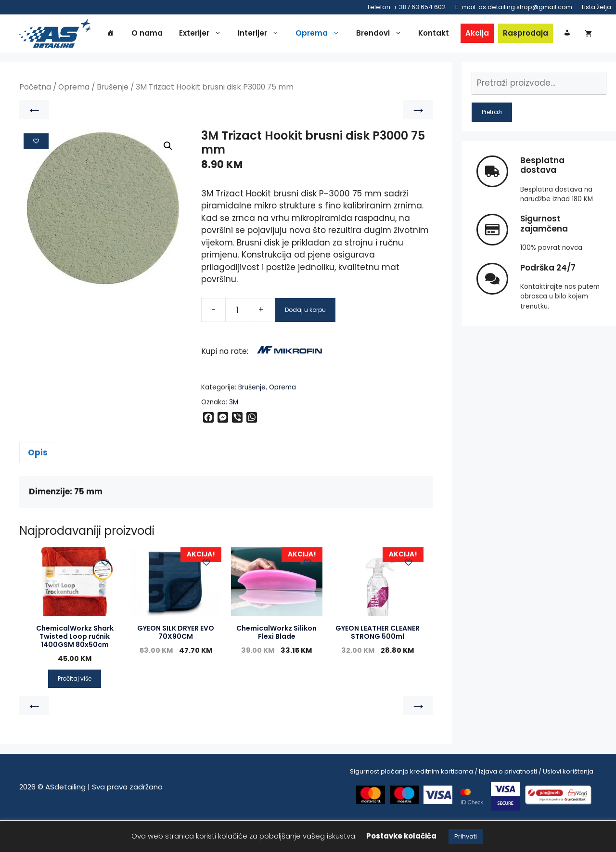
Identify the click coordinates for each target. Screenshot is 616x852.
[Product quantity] (237, 341)
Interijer (278, 35)
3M (234, 433)
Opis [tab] (38, 484)
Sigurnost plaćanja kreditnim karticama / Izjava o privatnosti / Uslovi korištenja (472, 803)
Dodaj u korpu (305, 341)
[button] (168, 178)
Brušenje (113, 119)
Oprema (337, 35)
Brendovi (398, 35)
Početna (35, 119)
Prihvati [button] (466, 836)
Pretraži (492, 143)
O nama (164, 34)
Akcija (494, 34)
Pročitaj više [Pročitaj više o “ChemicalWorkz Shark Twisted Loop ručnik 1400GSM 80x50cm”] (75, 710)
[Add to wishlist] (36, 172)
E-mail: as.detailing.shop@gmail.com (514, 7)
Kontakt (450, 34)
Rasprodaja (542, 34)
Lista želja (597, 7)
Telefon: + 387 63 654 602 (406, 7)
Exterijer (219, 35)
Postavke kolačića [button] (401, 836)
